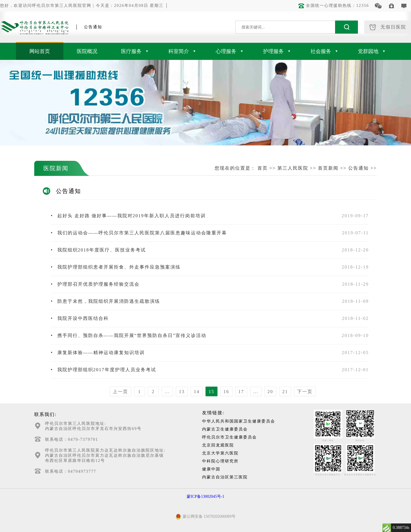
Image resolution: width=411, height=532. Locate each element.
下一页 (305, 392)
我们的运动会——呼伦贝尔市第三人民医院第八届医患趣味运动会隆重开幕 (139, 233)
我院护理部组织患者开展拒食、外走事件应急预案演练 (116, 267)
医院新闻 (56, 168)
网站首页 (40, 51)
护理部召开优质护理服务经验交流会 (95, 284)
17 (241, 392)
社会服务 (324, 51)
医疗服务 (135, 51)
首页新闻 (328, 168)
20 (270, 392)
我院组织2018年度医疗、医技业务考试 (98, 250)
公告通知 (358, 168)
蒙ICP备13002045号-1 (205, 497)
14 (197, 392)
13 (182, 392)
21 (285, 392)
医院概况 (87, 51)
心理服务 (229, 51)
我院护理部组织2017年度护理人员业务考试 (103, 370)
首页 (263, 168)
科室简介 (182, 51)
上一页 (120, 392)
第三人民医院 (293, 168)
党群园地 (371, 51)
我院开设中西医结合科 (80, 318)
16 (226, 392)
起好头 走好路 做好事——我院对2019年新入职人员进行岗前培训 (128, 216)
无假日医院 (388, 27)
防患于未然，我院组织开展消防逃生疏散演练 (105, 301)
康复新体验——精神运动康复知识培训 (98, 353)
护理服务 (277, 51)
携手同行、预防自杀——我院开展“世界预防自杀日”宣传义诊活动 (129, 335)
